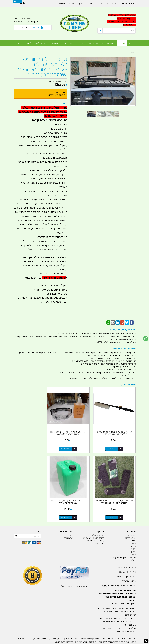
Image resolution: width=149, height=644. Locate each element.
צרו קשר (69, 526)
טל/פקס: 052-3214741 (126, 558)
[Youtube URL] (18, 3)
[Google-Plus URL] (21, 3)
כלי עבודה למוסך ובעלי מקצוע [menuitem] (36, 43)
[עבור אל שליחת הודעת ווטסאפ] (146, 339)
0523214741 (93, 531)
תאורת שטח (42, 629)
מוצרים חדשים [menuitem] (92, 43)
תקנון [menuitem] (64, 43)
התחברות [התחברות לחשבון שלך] (17, 1)
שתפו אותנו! (68, 528)
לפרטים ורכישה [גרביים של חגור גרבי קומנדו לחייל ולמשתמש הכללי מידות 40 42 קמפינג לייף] (30, 444)
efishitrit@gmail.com (126, 567)
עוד (19, 43)
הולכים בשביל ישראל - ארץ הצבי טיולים (75, 576)
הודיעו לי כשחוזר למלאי (56, 95)
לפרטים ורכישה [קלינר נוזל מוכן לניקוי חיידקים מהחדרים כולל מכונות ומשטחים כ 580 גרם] (72, 444)
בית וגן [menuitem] (71, 3)
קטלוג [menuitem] (122, 43)
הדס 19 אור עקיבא (128, 572)
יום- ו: (117, 587)
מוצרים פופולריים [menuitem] (108, 43)
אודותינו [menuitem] (80, 43)
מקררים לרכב (30, 629)
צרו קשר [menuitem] (55, 43)
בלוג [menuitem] (71, 43)
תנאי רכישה (100, 534)
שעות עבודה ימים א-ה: (119, 576)
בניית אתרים (65, 642)
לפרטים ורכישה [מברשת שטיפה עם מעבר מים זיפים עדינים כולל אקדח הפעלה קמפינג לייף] (114, 444)
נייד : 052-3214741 (127, 562)
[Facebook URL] (24, 3)
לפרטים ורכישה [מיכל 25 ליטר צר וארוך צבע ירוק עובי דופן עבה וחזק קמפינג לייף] (114, 508)
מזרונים (21, 629)
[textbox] (116, 20)
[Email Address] (15, 3)
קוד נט (71, 642)
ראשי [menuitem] (131, 43)
